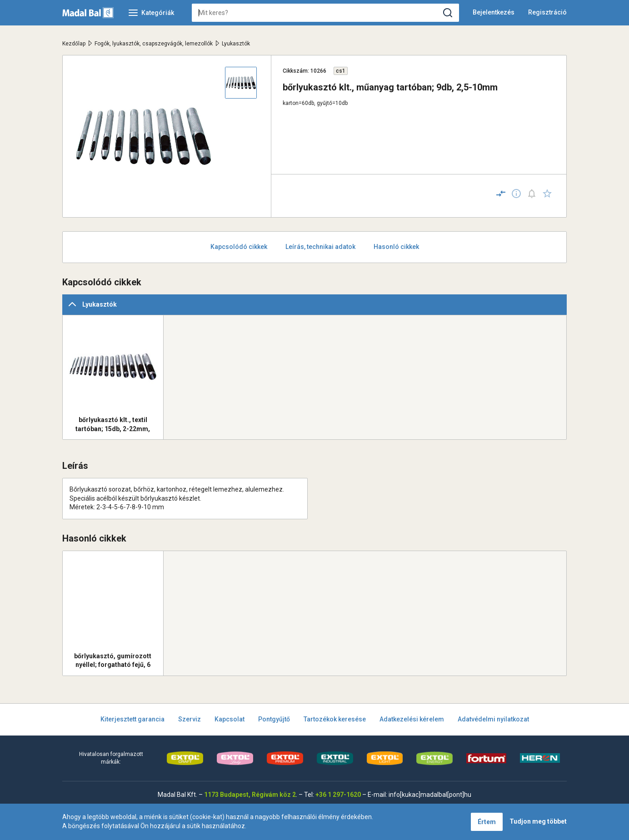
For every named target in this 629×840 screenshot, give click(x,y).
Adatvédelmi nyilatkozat (493, 719)
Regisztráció (547, 12)
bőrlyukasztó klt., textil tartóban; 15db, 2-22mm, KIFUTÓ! (113, 424)
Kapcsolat (230, 719)
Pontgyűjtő (274, 719)
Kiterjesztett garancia (132, 719)
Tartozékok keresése (335, 719)
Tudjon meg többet (538, 821)
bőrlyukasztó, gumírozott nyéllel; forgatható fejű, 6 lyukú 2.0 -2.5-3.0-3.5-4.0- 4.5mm (113, 661)
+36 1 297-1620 (338, 795)
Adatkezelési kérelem (412, 719)
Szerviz (190, 719)
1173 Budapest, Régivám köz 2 (250, 795)
